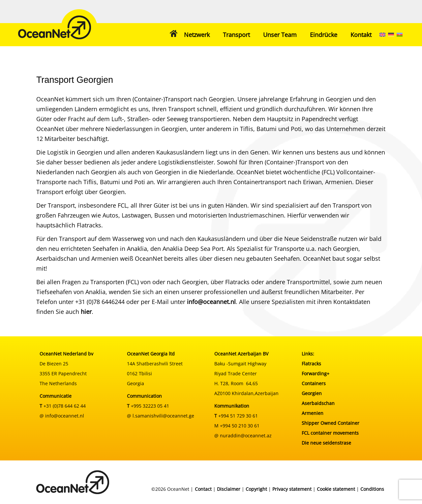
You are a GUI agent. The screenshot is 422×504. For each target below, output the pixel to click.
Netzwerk (197, 35)
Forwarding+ (316, 373)
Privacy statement (292, 489)
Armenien (313, 413)
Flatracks (311, 364)
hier (86, 312)
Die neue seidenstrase (326, 443)
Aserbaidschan (318, 403)
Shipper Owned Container (331, 423)
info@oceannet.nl (211, 302)
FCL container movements (330, 433)
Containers (314, 383)
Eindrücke (324, 35)
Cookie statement (336, 489)
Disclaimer (229, 489)
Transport (236, 35)
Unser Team (280, 35)
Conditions (372, 489)
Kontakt (361, 35)
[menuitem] (382, 35)
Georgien (312, 393)
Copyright (256, 489)
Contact (203, 489)
